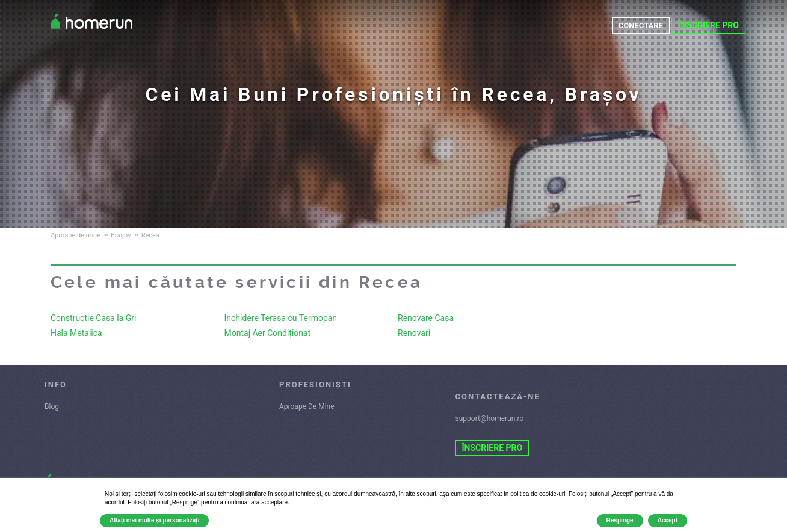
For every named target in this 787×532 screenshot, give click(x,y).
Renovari (414, 333)
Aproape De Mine (307, 406)
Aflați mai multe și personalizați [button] (154, 520)
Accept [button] (668, 520)
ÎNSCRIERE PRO (708, 25)
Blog (52, 406)
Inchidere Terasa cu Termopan (281, 318)
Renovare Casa (426, 318)
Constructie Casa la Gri (94, 318)
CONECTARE (639, 25)
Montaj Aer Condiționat (268, 333)
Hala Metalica (76, 333)
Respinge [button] (620, 520)
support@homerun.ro (490, 418)
